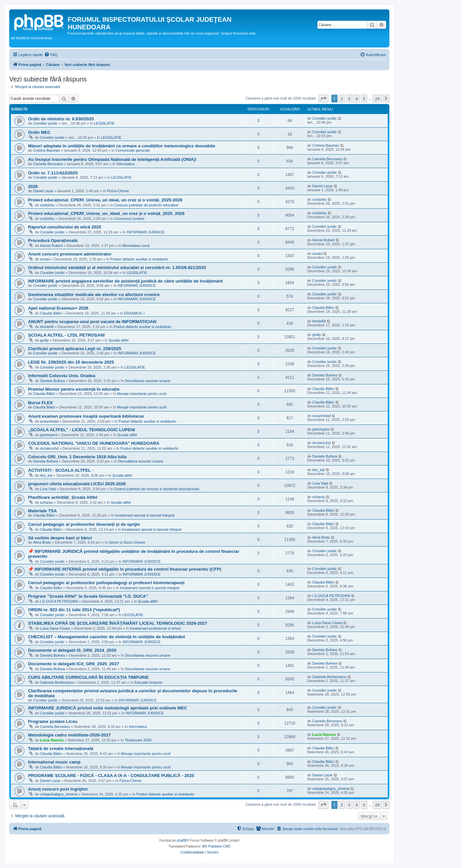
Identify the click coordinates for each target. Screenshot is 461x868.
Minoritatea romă (136, 246)
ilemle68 (47, 327)
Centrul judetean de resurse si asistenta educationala (157, 489)
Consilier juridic (45, 123)
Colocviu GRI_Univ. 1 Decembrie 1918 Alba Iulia (77, 457)
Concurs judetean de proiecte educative (146, 205)
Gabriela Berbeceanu (57, 682)
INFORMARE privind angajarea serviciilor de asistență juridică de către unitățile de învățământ (125, 281)
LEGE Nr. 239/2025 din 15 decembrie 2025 (71, 362)
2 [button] (342, 99)
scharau (46, 502)
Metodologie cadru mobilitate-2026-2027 (69, 735)
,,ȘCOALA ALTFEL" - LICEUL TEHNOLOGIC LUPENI (82, 430)
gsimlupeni (49, 435)
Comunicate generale (133, 150)
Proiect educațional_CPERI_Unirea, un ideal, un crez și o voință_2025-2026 (105, 200)
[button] (323, 99)
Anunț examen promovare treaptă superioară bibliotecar (86, 416)
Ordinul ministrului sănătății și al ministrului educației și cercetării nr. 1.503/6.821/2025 (117, 268)
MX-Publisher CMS (216, 846)
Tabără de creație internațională (61, 748)
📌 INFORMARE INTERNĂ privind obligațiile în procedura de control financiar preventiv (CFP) (125, 569)
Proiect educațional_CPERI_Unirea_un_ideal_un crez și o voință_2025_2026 (106, 213)
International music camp (54, 762)
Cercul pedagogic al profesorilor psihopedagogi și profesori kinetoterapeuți (106, 583)
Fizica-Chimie (118, 191)
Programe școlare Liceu (53, 721)
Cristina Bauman (46, 150)
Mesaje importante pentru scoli (142, 394)
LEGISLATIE (104, 123)
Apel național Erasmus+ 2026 (58, 308)
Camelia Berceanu (48, 164)
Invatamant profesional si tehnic (156, 628)
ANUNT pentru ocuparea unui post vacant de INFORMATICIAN (92, 322)
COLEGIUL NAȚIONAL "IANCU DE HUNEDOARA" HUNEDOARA (94, 443)
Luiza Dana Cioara (55, 628)
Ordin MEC (39, 132)
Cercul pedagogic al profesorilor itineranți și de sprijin (84, 524)
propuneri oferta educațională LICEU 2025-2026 (77, 484)
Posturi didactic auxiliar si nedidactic (139, 259)
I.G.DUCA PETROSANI (59, 601)
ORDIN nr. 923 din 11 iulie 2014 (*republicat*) (74, 610)
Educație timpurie (148, 682)
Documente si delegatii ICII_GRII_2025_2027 (74, 664)
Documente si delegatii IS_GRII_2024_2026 (72, 650)
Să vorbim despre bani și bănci (60, 538)
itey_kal (46, 475)
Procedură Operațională (53, 240)
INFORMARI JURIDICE (146, 232)
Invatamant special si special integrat (145, 515)
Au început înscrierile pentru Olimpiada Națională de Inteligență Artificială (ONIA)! (112, 159)
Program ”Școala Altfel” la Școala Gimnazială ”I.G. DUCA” (88, 596)
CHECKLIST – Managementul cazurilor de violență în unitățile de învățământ (107, 637)
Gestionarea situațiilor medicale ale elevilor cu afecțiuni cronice (94, 295)
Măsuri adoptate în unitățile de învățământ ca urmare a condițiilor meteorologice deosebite (122, 146)
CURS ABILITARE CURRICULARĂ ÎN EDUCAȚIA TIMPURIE (88, 677)
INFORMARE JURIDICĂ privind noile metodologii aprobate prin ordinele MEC (108, 708)
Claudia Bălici (51, 313)
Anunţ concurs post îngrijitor (58, 789)
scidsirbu (47, 205)
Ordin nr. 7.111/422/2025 (53, 173)
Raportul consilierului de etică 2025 (65, 227)
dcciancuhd (49, 448)
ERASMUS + (135, 313)
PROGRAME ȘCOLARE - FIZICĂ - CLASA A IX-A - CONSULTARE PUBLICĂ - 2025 (111, 776)
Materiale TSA (42, 511)
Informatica (125, 164)
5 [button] (364, 99)
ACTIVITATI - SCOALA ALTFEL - (61, 470)
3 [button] (349, 99)
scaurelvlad (49, 421)
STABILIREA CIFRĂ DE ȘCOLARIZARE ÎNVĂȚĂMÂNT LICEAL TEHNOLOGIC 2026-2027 (118, 623)
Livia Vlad (48, 489)
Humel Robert (51, 246)
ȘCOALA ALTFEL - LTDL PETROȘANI (66, 335)
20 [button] (377, 99)
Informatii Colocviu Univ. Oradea (62, 376)
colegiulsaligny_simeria (59, 794)
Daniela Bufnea (52, 381)
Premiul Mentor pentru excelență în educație (74, 389)
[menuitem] (51, 55)
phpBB (182, 840)
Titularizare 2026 (138, 740)
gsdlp (44, 340)
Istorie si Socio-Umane (127, 542)
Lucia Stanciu (52, 740)
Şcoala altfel (118, 340)
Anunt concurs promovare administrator (70, 254)
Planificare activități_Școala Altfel (63, 497)
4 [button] (357, 99)
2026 (33, 186)
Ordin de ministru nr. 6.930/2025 (61, 119)
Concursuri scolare (129, 219)
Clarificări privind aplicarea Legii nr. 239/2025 (75, 349)
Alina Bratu (42, 542)
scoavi (45, 259)
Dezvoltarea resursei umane (148, 381)
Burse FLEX (40, 403)
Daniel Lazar (43, 191)
